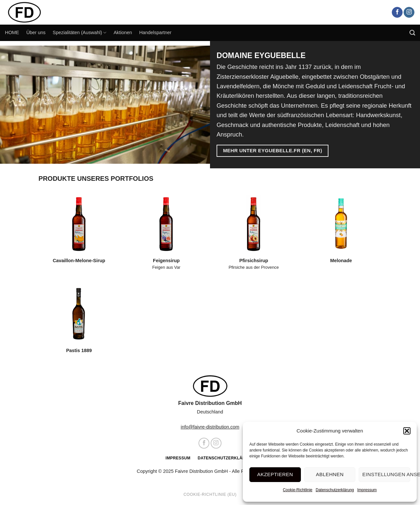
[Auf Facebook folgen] (397, 12)
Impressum (367, 490)
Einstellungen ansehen (386, 474)
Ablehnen (330, 474)
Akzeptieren (275, 474)
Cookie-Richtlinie (298, 490)
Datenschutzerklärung (335, 490)
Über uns (36, 32)
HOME (12, 32)
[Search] (412, 33)
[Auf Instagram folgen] (409, 12)
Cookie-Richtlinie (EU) (210, 494)
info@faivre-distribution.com (210, 427)
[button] (407, 431)
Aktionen (123, 32)
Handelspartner (155, 32)
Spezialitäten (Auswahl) (80, 33)
